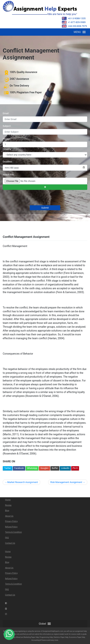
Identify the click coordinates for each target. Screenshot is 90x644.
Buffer (55, 468)
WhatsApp (32, 468)
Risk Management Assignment (66, 482)
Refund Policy (11, 527)
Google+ (44, 468)
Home (8, 500)
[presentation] (30, 198)
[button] (77, 32)
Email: (6, 113)
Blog (7, 511)
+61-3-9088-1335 (74, 18)
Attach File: (9, 175)
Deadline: (8, 162)
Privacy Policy (11, 521)
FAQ (7, 538)
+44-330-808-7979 (74, 26)
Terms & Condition (14, 532)
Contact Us (10, 543)
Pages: (6, 139)
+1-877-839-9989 (74, 22)
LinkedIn (65, 468)
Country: (7, 149)
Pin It (75, 468)
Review (8, 505)
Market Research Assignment (23, 482)
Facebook (19, 468)
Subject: (7, 126)
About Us (9, 516)
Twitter (8, 468)
